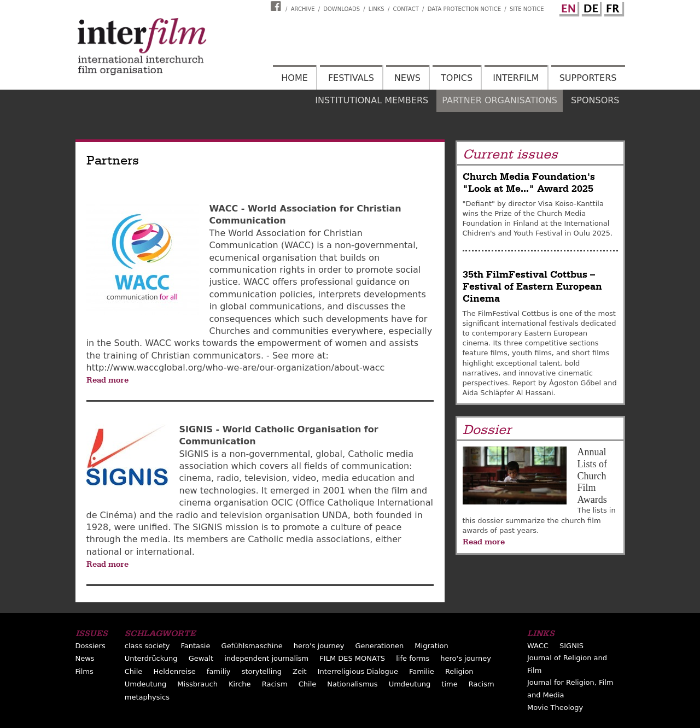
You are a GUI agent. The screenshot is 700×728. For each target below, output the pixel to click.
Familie (422, 671)
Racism (275, 684)
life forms (413, 658)
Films (84, 671)
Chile (134, 671)
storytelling (262, 671)
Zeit (300, 671)
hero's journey (319, 646)
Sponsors (595, 100)
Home (294, 78)
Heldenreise (174, 671)
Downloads (342, 9)
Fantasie (196, 646)
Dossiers (91, 646)
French (612, 7)
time (449, 684)
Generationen (380, 646)
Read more (107, 380)
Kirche (240, 684)
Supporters (588, 78)
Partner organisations (500, 100)
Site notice (527, 9)
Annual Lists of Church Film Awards (593, 475)
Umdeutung (146, 684)
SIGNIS (571, 646)
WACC (538, 646)
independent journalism (266, 658)
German (590, 7)
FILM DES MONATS (352, 658)
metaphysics (147, 697)
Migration (431, 646)
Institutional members (372, 100)
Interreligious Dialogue (358, 671)
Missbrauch (197, 684)
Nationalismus (352, 684)
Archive (303, 9)
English (568, 7)
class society (147, 646)
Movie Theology (555, 708)
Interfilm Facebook (277, 6)
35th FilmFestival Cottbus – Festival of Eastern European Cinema (532, 287)
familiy (219, 671)
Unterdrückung (151, 658)
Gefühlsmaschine (252, 646)
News (407, 78)
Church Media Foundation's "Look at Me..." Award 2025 (529, 183)
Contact (406, 9)
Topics (457, 78)
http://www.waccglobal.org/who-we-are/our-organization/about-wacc (236, 368)
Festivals (351, 78)
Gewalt (201, 658)
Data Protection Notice (465, 9)
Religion (459, 671)
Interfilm (516, 78)
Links (377, 9)
